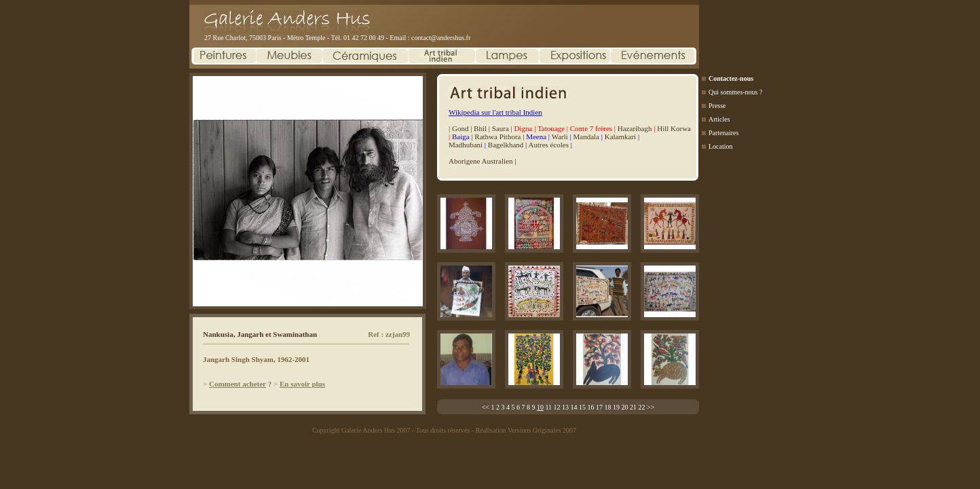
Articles (719, 119)
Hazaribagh (635, 128)
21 (633, 407)
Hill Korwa (674, 128)
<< (486, 407)
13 (565, 407)
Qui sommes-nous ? (735, 92)
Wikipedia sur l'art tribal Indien (495, 112)
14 (574, 407)
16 (591, 407)
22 (642, 407)
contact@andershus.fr (441, 38)
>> (651, 407)
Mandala (586, 137)
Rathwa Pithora (497, 137)
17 (599, 407)
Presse (717, 106)
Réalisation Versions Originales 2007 (526, 430)
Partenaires (723, 133)
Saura (501, 128)
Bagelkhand (506, 145)
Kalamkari (620, 137)
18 (608, 407)
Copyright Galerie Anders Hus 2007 (361, 430)
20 (625, 407)
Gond (460, 128)
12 (557, 407)
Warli (560, 137)
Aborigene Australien (480, 161)
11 (548, 407)
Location (721, 146)
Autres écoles (548, 145)
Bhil (480, 128)
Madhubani (466, 145)
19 (616, 407)
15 (582, 407)
